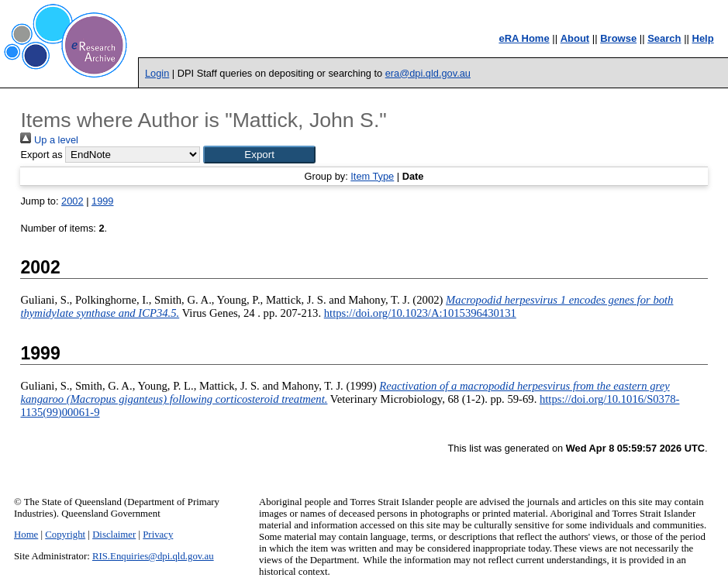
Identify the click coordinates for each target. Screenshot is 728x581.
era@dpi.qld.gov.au (428, 73)
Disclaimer (114, 535)
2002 (72, 201)
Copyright (65, 535)
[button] (259, 155)
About (575, 38)
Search (664, 38)
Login (157, 73)
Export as (41, 155)
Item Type (372, 176)
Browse (618, 38)
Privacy (158, 535)
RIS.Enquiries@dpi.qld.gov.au (153, 556)
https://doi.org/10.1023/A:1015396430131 (420, 313)
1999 (102, 201)
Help (703, 38)
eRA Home (524, 38)
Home (26, 535)
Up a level (49, 140)
